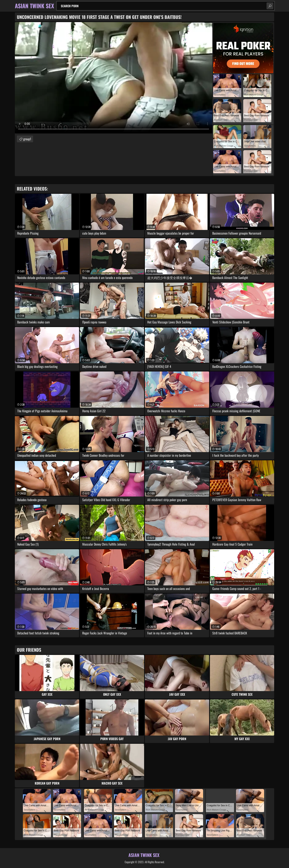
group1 (27, 139)
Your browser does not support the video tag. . (114, 78)
